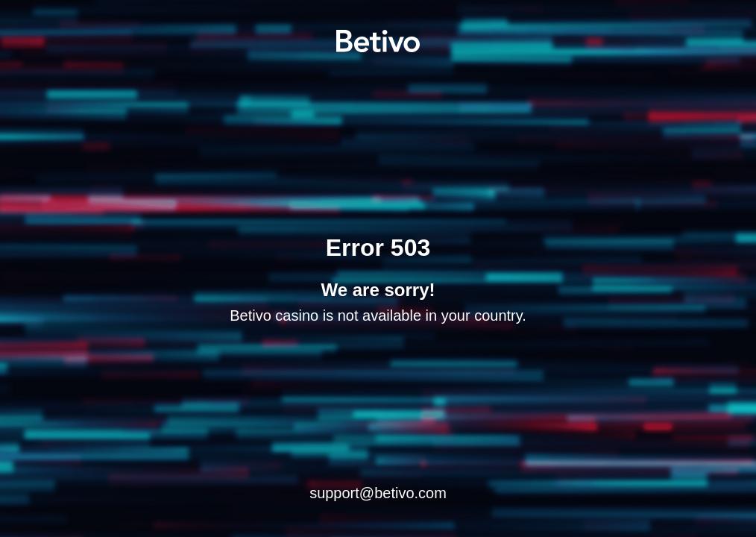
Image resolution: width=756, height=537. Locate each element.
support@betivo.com (378, 493)
